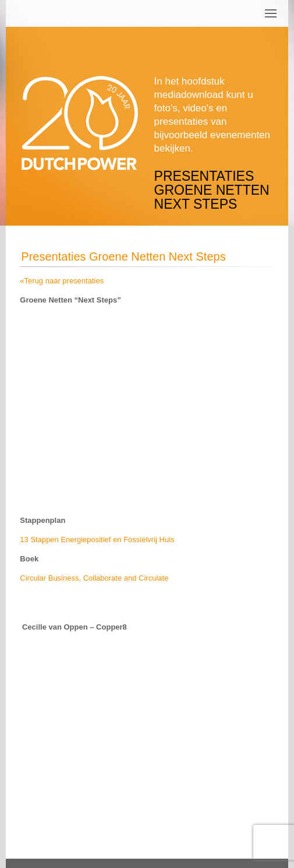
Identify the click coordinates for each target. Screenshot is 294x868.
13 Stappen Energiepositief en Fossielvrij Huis (97, 540)
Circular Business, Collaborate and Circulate (95, 578)
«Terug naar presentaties (62, 281)
